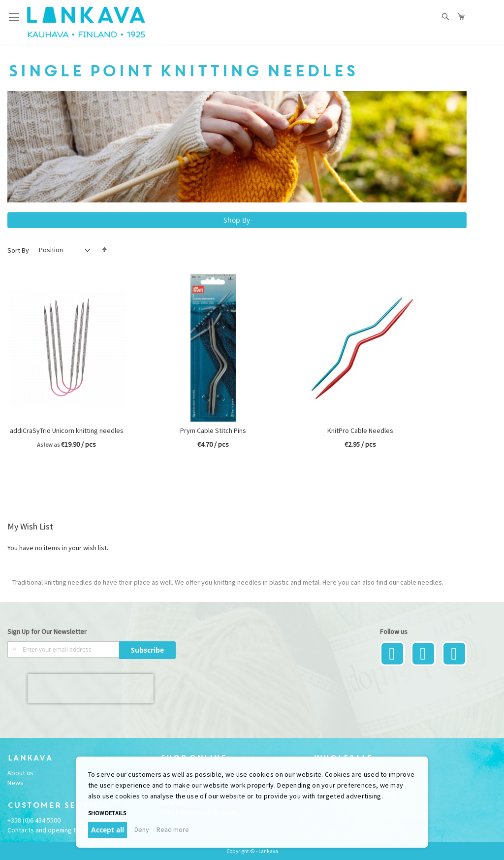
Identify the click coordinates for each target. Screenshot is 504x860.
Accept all (108, 830)
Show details (107, 813)
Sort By (18, 250)
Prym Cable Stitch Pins (213, 430)
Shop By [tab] (237, 220)
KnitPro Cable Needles (360, 430)
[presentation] (91, 689)
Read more (173, 829)
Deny (142, 829)
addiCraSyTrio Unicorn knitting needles (67, 430)
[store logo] (86, 22)
